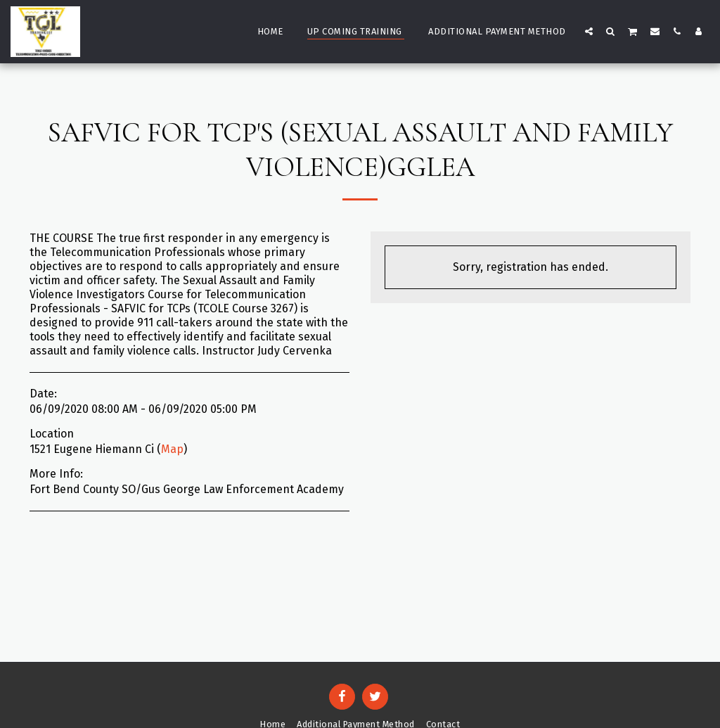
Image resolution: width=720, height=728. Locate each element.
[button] (589, 31)
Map (172, 449)
